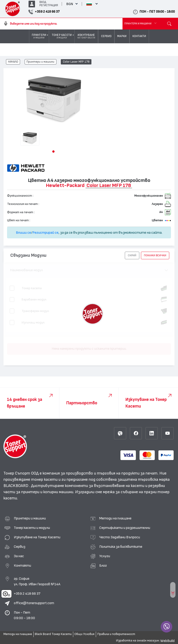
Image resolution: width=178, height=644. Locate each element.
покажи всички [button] (155, 255)
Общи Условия (84, 634)
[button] (53, 152)
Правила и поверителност (116, 634)
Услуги (105, 556)
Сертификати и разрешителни (125, 528)
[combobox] (61, 24)
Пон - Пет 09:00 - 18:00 (24, 615)
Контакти (22, 565)
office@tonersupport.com (34, 603)
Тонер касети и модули (32, 528)
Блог (103, 565)
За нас (19, 556)
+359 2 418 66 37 (27, 594)
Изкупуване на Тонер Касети (37, 537)
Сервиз (20, 547)
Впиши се (23, 233)
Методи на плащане (115, 518)
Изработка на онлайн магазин (137, 641)
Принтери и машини (40, 62)
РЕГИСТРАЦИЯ (49, 5)
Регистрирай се (45, 233)
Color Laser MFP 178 (76, 62)
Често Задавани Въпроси (120, 537)
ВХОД (43, 2)
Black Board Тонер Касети (53, 634)
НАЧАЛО (13, 62)
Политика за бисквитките (121, 547)
